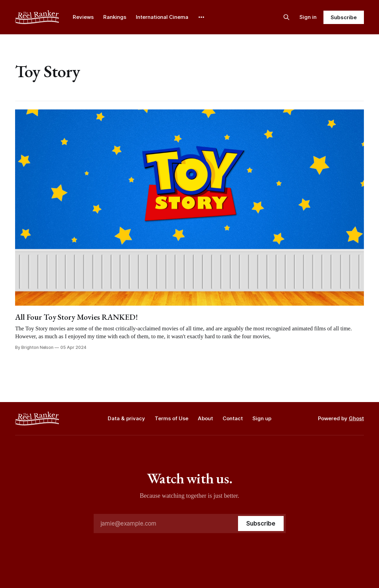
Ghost (356, 418)
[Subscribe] (261, 524)
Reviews (83, 17)
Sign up (262, 418)
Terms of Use (171, 418)
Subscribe (344, 17)
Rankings (115, 17)
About (205, 418)
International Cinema (162, 17)
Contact (233, 418)
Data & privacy (126, 418)
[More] (201, 17)
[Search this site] (286, 17)
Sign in (308, 17)
